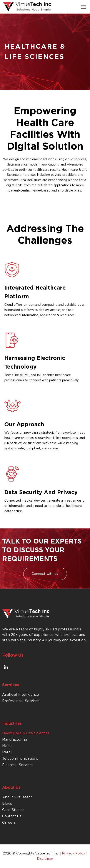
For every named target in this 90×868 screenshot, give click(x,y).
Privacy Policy (74, 853)
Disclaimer (45, 859)
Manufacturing (15, 740)
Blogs (7, 804)
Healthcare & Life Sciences (26, 733)
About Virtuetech (17, 797)
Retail (7, 752)
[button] (83, 7)
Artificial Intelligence (21, 695)
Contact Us (12, 816)
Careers (9, 823)
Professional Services (21, 701)
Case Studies (13, 810)
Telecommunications (20, 759)
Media (7, 746)
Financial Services (18, 765)
